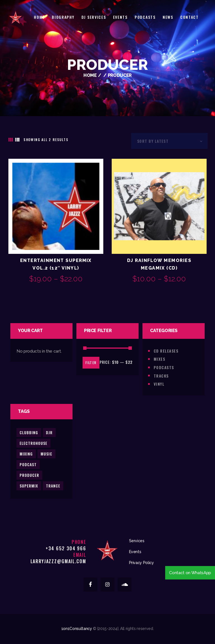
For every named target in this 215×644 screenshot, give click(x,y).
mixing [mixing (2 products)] (26, 454)
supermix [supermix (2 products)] (29, 486)
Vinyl (159, 384)
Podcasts (164, 367)
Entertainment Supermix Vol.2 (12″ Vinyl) (56, 264)
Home (90, 75)
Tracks (161, 376)
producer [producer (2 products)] (29, 475)
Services (137, 541)
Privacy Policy (142, 563)
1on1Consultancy (77, 629)
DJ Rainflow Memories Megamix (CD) (159, 264)
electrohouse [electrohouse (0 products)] (33, 443)
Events (135, 552)
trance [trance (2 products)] (53, 486)
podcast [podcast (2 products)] (28, 464)
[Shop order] (169, 141)
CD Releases (166, 351)
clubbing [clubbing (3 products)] (29, 432)
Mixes (159, 359)
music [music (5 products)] (46, 454)
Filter (91, 363)
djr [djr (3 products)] (49, 432)
